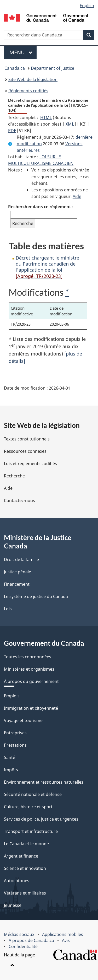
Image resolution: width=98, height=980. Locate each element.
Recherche (14, 476)
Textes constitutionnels (27, 439)
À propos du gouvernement (31, 681)
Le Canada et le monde (26, 844)
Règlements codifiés (28, 91)
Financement (17, 584)
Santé (10, 757)
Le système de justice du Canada (36, 596)
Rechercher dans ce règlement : (41, 207)
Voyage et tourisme (23, 720)
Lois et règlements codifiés (30, 464)
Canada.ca (15, 68)
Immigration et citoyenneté (31, 708)
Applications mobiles (63, 934)
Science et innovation (25, 868)
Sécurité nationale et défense (33, 794)
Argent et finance (21, 856)
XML (70, 124)
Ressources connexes (25, 451)
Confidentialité (23, 946)
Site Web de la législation (33, 79)
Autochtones (17, 881)
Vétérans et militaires (25, 893)
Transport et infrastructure (31, 831)
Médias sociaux (19, 934)
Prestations (15, 745)
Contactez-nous (19, 500)
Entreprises (15, 733)
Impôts (11, 770)
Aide (77, 196)
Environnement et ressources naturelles (44, 782)
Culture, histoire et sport (28, 807)
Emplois (12, 696)
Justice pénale (18, 572)
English (87, 6)
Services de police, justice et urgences (41, 819)
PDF (12, 131)
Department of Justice (53, 68)
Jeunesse (13, 905)
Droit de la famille (21, 559)
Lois (8, 609)
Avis (66, 940)
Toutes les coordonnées (28, 657)
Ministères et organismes (29, 669)
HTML (46, 117)
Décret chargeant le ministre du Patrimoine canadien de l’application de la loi (47, 267)
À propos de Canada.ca (31, 940)
